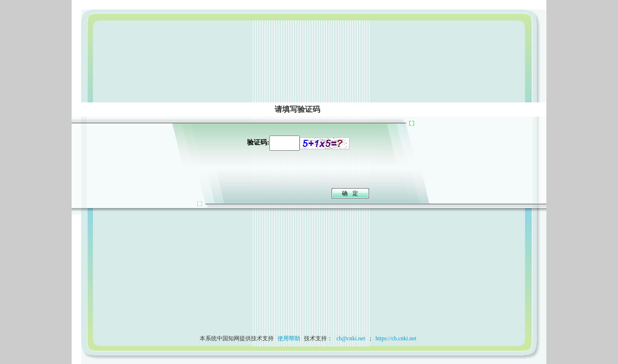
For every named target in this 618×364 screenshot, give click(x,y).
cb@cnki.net (350, 338)
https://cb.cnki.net (396, 338)
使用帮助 (289, 338)
